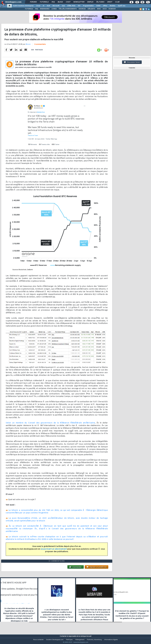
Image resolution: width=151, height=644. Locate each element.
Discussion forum (132, 62)
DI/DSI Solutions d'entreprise (23, 6)
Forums (33, 2)
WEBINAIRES (45, 9)
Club (117, 2)
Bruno (28, 46)
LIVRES (54, 9)
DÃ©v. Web (71, 6)
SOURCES (82, 9)
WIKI (99, 9)
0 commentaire (40, 46)
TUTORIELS (29, 9)
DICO (105, 9)
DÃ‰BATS (91, 9)
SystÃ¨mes (122, 6)
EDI (79, 6)
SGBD (98, 6)
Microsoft (56, 6)
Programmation (88, 6)
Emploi (90, 2)
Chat (68, 2)
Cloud (38, 6)
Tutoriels (44, 2)
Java (63, 6)
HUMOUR (112, 9)
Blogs (60, 2)
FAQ (53, 2)
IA (43, 6)
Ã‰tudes (100, 2)
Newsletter (79, 2)
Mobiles (113, 6)
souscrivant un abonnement (54, 551)
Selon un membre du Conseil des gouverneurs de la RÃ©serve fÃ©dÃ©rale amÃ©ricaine (50, 425)
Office (105, 6)
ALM (48, 6)
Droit (110, 2)
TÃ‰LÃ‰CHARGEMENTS (68, 9)
